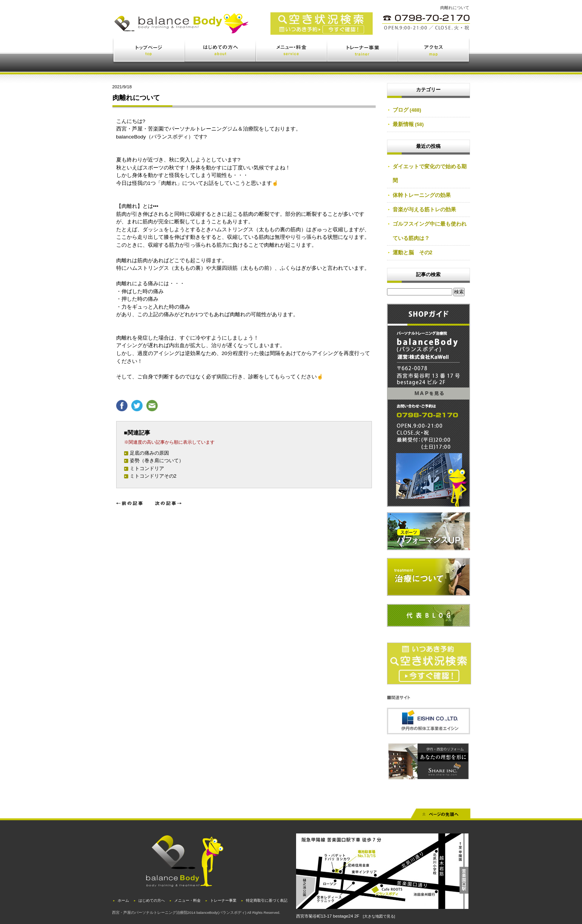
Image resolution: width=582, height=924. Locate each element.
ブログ (401, 110)
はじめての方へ (221, 52)
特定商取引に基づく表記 (267, 900)
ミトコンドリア (147, 468)
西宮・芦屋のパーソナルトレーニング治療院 (150, 912)
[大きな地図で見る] (379, 916)
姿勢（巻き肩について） (157, 460)
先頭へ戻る (441, 816)
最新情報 (403, 124)
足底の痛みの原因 (149, 453)
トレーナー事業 (363, 52)
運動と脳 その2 (413, 252)
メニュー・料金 (292, 52)
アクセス (434, 52)
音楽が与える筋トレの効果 (424, 209)
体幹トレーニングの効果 (422, 195)
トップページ (149, 52)
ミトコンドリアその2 (153, 476)
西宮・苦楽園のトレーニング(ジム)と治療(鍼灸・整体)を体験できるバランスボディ (216, 29)
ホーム (123, 900)
